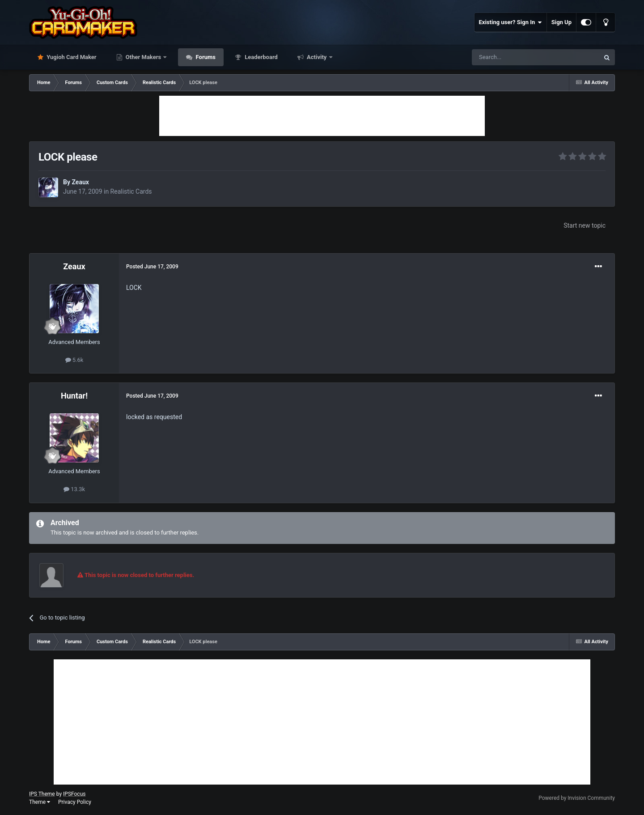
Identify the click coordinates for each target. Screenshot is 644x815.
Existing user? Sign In (511, 22)
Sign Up (561, 22)
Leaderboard (261, 57)
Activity (317, 57)
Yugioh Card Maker (71, 57)
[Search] (514, 57)
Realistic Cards (131, 191)
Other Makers (144, 57)
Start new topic (585, 225)
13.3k (74, 489)
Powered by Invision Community (577, 798)
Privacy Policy (75, 802)
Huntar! (74, 396)
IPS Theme (42, 794)
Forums (205, 57)
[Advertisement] (322, 116)
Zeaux (80, 182)
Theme (40, 802)
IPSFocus (74, 794)
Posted (152, 267)
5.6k (74, 360)
